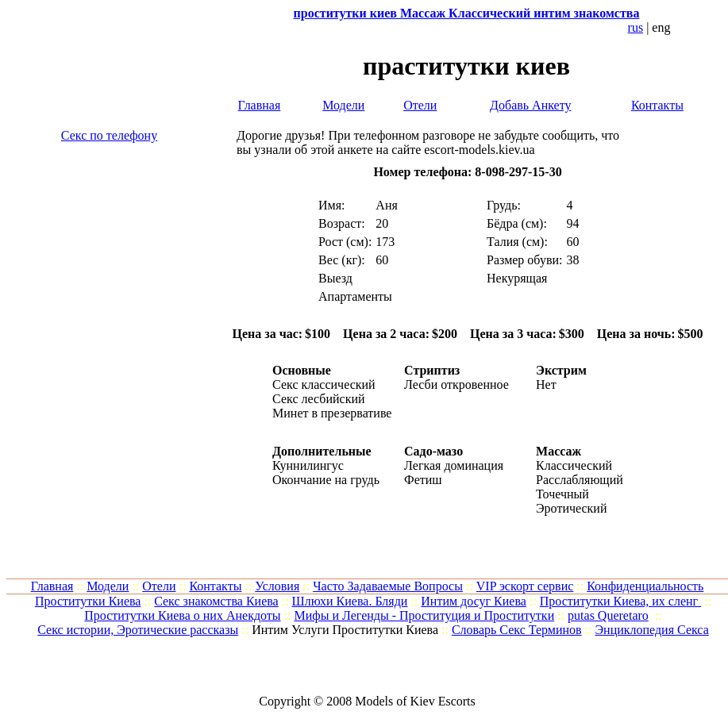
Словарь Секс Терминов (517, 630)
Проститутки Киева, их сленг (620, 601)
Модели (343, 105)
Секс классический (324, 384)
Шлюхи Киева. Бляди (350, 601)
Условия (277, 586)
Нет (546, 384)
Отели (420, 105)
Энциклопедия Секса (652, 630)
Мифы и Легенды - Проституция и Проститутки (424, 615)
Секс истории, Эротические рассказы (138, 630)
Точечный (562, 494)
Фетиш (423, 480)
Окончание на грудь (326, 480)
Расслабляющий (580, 480)
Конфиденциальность (645, 586)
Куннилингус (308, 465)
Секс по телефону (109, 135)
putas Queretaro (608, 615)
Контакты (657, 105)
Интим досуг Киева (474, 601)
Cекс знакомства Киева (216, 601)
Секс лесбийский (319, 399)
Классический (574, 465)
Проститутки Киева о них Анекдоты (182, 615)
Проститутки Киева (88, 601)
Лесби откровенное (456, 384)
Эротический (571, 508)
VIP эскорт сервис (525, 586)
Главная (260, 105)
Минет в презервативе (332, 413)
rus (636, 27)
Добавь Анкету (530, 105)
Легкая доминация (454, 465)
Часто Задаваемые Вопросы (388, 586)
